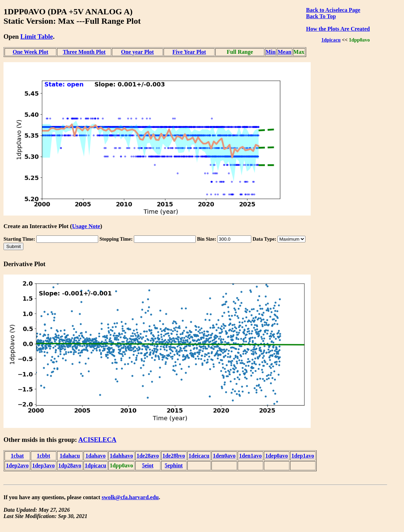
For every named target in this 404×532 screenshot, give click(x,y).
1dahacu (70, 456)
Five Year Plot (189, 52)
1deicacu (199, 456)
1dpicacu (331, 40)
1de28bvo (174, 456)
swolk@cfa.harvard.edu (130, 497)
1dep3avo (44, 465)
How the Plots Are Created (338, 29)
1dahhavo (121, 456)
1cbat (17, 456)
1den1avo (250, 456)
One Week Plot (30, 52)
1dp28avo (70, 465)
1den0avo (224, 456)
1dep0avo (277, 456)
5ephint (174, 465)
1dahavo (95, 456)
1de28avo (148, 456)
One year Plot (137, 52)
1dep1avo (303, 456)
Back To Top (321, 16)
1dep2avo (17, 465)
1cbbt (43, 456)
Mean (284, 52)
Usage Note (86, 226)
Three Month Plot (84, 52)
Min (270, 52)
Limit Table (37, 37)
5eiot (148, 465)
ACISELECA (97, 440)
